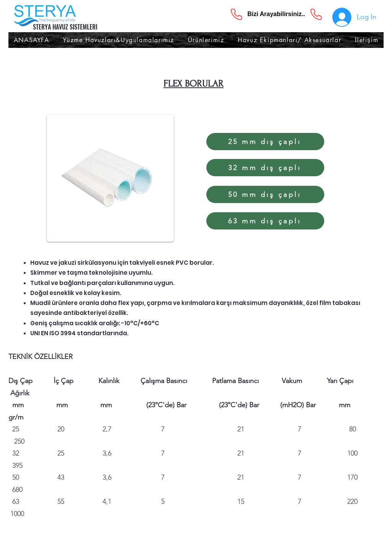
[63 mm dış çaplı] (265, 221)
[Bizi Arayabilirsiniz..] (276, 14)
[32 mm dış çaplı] (265, 168)
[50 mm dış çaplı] (265, 194)
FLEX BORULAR (194, 84)
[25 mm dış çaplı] (265, 142)
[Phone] (236, 14)
